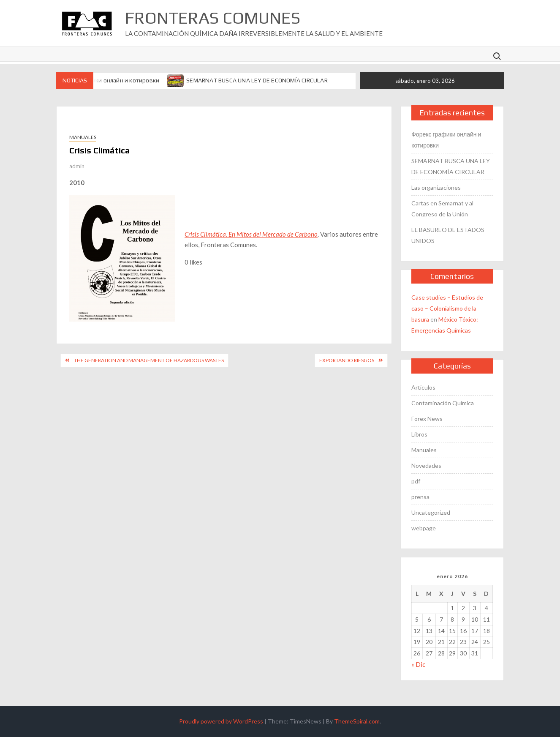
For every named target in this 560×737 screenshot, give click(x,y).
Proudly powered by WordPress (221, 721)
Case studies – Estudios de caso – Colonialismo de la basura (447, 308)
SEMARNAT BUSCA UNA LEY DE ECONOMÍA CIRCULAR (257, 80)
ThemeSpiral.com (357, 721)
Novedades (426, 465)
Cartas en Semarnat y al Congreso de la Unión (442, 209)
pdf (416, 481)
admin (77, 166)
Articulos (423, 387)
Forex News (427, 419)
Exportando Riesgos (347, 360)
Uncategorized (431, 512)
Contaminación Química (443, 403)
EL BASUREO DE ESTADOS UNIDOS (448, 235)
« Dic (418, 664)
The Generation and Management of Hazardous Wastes (149, 360)
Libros (419, 434)
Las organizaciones (436, 187)
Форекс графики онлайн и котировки (108, 80)
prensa (420, 497)
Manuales (83, 137)
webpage (424, 528)
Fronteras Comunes (213, 18)
